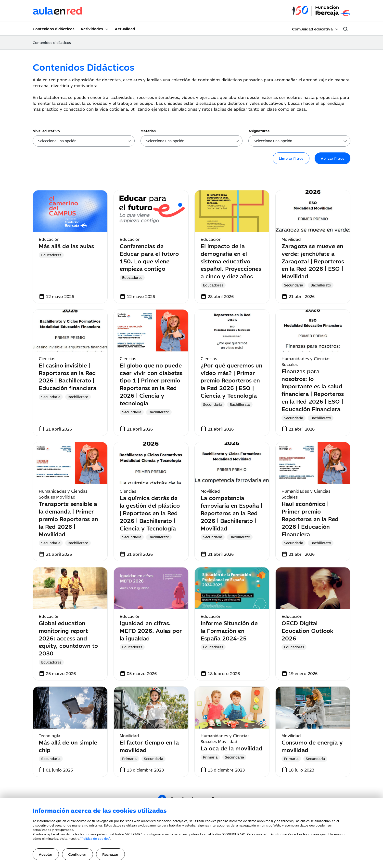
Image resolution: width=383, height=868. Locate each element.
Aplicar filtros (332, 158)
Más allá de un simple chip (68, 746)
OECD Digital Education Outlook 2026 (307, 630)
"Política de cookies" (95, 838)
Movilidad (291, 239)
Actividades (92, 28)
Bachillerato (321, 285)
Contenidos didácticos (54, 28)
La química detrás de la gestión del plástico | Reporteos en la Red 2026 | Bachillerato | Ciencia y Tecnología (150, 513)
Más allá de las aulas (66, 246)
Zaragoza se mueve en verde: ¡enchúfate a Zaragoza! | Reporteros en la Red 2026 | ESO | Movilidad (313, 261)
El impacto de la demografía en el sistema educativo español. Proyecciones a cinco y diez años (231, 261)
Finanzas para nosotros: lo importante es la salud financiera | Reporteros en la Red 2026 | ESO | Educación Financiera (313, 390)
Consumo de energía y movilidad (312, 746)
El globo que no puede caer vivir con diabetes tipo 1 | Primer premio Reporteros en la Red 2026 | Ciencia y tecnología (151, 384)
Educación (49, 239)
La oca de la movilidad (231, 748)
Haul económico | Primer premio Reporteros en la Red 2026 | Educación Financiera (310, 518)
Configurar (77, 854)
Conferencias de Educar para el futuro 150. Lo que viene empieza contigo (149, 257)
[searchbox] (85, 142)
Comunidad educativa (312, 29)
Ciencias (47, 358)
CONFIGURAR (234, 834)
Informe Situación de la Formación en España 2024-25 (229, 630)
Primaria (129, 758)
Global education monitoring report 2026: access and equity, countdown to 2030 (68, 638)
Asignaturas (259, 131)
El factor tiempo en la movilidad (149, 746)
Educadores (51, 255)
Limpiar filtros (291, 158)
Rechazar (110, 854)
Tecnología (50, 735)
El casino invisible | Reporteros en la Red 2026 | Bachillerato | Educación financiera (68, 376)
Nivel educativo (46, 131)
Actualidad (125, 28)
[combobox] (84, 141)
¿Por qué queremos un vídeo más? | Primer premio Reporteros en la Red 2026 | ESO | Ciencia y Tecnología (231, 380)
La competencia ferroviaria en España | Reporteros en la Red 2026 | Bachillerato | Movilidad (231, 513)
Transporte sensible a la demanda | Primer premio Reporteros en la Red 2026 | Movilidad (68, 518)
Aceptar (46, 854)
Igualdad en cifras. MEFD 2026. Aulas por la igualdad (151, 630)
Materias (148, 131)
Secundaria (294, 285)
